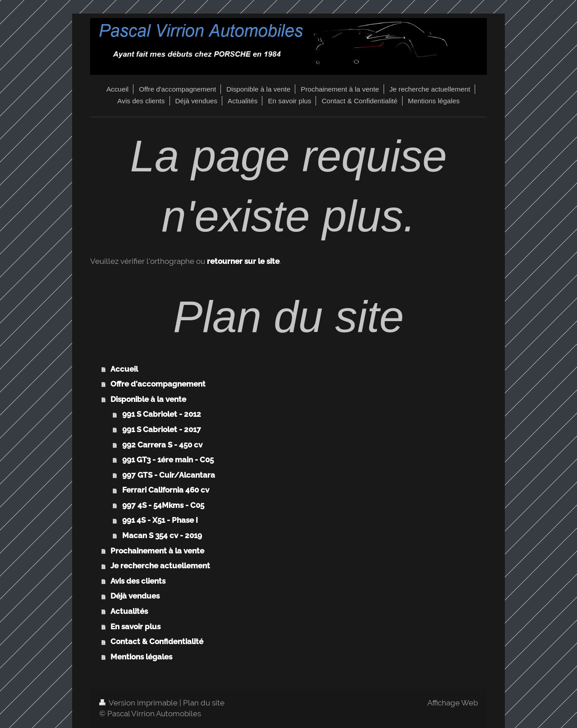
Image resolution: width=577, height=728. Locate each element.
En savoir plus (135, 627)
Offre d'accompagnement (158, 384)
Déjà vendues (135, 596)
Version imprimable (139, 703)
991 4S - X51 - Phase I (160, 520)
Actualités (129, 611)
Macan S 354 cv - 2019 (162, 535)
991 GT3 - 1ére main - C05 (168, 460)
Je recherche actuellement (160, 566)
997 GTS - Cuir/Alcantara (169, 475)
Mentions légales (141, 657)
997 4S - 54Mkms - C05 (163, 505)
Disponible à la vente (148, 399)
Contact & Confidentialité (157, 641)
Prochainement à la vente (157, 551)
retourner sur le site (243, 261)
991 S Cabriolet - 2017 (162, 429)
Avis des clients (138, 581)
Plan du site (204, 703)
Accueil (124, 369)
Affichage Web (453, 703)
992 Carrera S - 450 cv (162, 445)
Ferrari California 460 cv (166, 490)
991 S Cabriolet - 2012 (162, 414)
